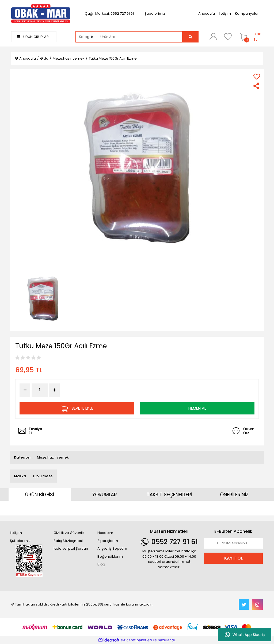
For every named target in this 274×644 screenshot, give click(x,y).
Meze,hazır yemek (53, 457)
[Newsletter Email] (233, 543)
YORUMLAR (105, 494)
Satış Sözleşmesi (68, 541)
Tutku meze (43, 476)
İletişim (225, 13)
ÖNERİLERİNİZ (234, 494)
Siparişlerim (108, 541)
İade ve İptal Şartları (71, 548)
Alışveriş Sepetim (112, 548)
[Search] (139, 37)
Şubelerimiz (155, 13)
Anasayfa (207, 13)
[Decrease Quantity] (25, 390)
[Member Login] (213, 37)
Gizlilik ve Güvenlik (69, 533)
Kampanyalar (247, 13)
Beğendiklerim (110, 556)
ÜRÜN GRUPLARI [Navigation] (33, 37)
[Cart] (250, 37)
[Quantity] (40, 390)
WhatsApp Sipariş (245, 635)
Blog (101, 564)
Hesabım (105, 533)
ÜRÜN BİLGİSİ (40, 494)
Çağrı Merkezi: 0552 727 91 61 (109, 13)
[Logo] (41, 13)
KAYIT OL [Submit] (233, 558)
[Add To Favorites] (257, 77)
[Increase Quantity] (54, 390)
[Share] (257, 86)
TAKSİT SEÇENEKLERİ (169, 494)
